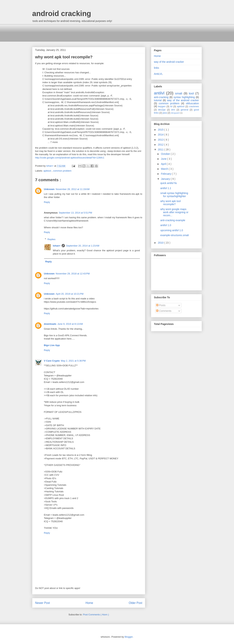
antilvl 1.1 (166, 188)
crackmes (194, 106)
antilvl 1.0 (166, 225)
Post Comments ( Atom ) (96, 615)
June (164, 159)
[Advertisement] (99, 32)
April (164, 164)
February (166, 174)
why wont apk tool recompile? (170, 203)
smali (179, 93)
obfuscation (192, 103)
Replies (51, 239)
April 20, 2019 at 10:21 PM (70, 294)
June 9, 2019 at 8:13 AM (70, 324)
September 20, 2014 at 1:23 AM (83, 246)
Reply (47, 202)
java (165, 113)
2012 (161, 145)
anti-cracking (161, 97)
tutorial (158, 100)
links (156, 68)
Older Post (135, 603)
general (184, 110)
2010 (161, 243)
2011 (161, 150)
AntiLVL (158, 74)
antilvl (159, 93)
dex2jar (162, 110)
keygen (162, 106)
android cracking (62, 13)
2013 (161, 140)
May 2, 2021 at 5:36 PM (73, 361)
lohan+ (57, 246)
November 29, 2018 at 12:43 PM (73, 274)
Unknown (49, 189)
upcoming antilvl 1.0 (172, 230)
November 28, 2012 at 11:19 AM (73, 189)
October (166, 154)
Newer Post (43, 603)
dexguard (175, 113)
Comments (164, 311)
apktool (48, 171)
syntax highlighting (184, 97)
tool (191, 93)
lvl (171, 106)
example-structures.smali (175, 235)
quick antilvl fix (169, 183)
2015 (161, 130)
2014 (161, 135)
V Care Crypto (52, 361)
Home (89, 603)
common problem (62, 171)
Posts (161, 305)
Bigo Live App (52, 345)
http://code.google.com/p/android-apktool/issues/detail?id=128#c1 (70, 158)
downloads (50, 324)
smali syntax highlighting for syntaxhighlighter (174, 195)
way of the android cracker (169, 62)
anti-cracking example (173, 220)
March (165, 169)
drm (173, 110)
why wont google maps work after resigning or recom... (174, 212)
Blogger (129, 637)
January (166, 179)
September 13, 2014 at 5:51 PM (75, 213)
